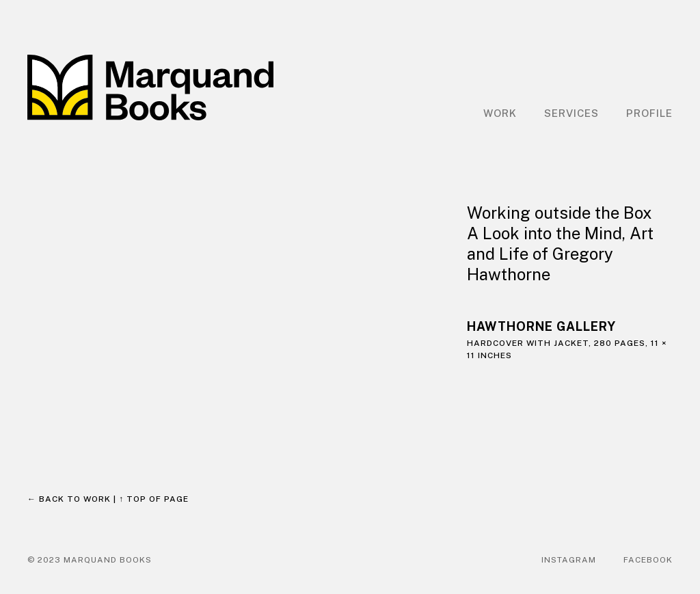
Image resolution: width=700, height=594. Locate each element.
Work (500, 113)
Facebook (648, 560)
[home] (150, 87)
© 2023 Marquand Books (90, 560)
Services (571, 113)
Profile (649, 113)
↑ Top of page (154, 499)
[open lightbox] (233, 299)
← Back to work (69, 499)
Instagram (569, 560)
